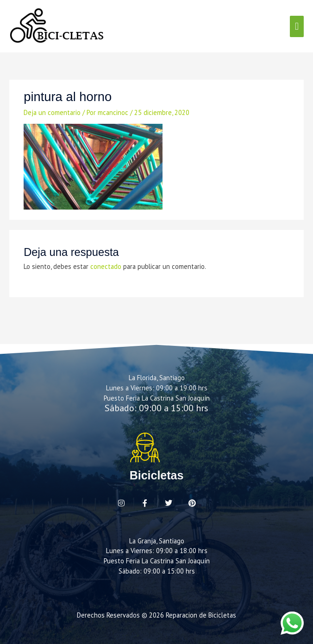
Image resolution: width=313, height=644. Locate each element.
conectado (106, 266)
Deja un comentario (52, 112)
